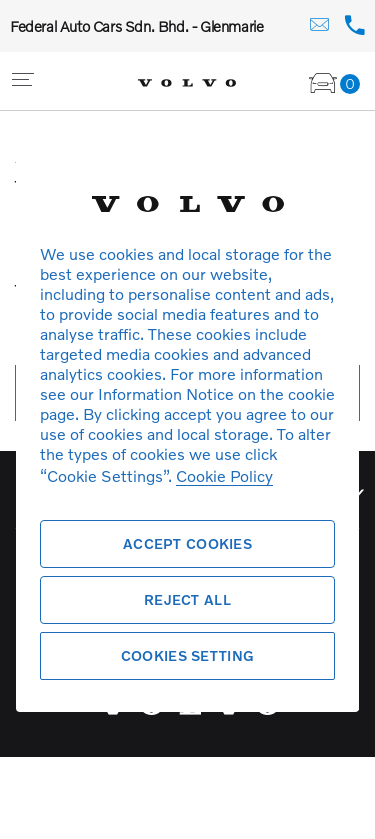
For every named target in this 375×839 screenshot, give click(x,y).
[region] (187, 419)
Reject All (187, 599)
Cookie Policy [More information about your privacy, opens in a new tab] (224, 475)
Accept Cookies (187, 543)
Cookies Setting (187, 655)
